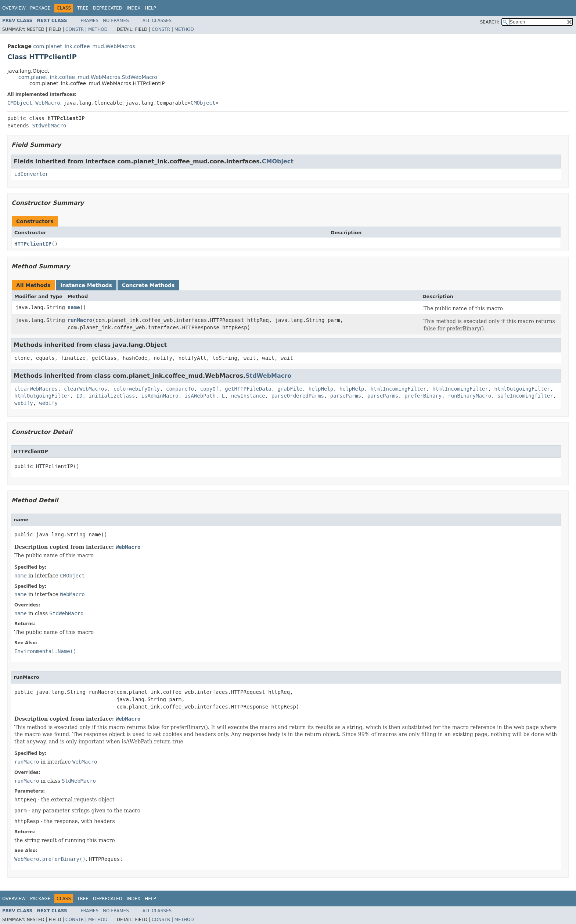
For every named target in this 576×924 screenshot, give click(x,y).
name (74, 307)
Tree (83, 8)
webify (24, 403)
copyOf (210, 389)
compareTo (180, 389)
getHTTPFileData (248, 389)
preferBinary (423, 396)
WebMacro (48, 103)
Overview (14, 8)
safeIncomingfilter (525, 396)
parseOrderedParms (298, 396)
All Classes (157, 21)
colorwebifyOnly (137, 389)
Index (134, 8)
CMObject (20, 103)
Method (98, 29)
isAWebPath (200, 396)
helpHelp (321, 389)
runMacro (80, 320)
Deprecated (108, 8)
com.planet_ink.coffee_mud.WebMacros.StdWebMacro (88, 77)
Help (150, 8)
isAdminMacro (160, 396)
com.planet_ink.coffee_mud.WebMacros (84, 46)
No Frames (116, 21)
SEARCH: (490, 22)
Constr (75, 29)
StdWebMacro (49, 126)
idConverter (31, 174)
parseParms (346, 396)
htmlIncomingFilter (398, 389)
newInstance (248, 396)
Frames (90, 21)
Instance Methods (86, 285)
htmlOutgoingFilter (522, 389)
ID (80, 396)
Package (40, 8)
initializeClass (112, 396)
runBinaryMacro (469, 396)
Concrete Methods (148, 285)
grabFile (290, 389)
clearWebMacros (36, 389)
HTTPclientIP (33, 244)
